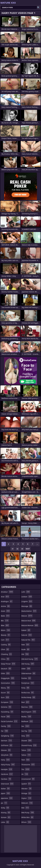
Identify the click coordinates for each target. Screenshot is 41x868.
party (25, 688)
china (5, 659)
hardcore (7, 774)
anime (6, 606)
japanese (7, 798)
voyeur (27, 798)
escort (5, 693)
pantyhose (28, 683)
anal (5, 597)
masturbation (29, 611)
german (7, 741)
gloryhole (7, 755)
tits (26, 769)
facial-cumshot (9, 721)
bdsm (6, 630)
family (6, 726)
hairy (5, 760)
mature (27, 616)
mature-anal (29, 621)
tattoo (26, 755)
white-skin (28, 817)
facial (6, 717)
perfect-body (28, 697)
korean (6, 817)
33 (22, 549)
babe (5, 616)
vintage (26, 793)
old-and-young (30, 659)
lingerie (27, 601)
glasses (6, 750)
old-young (28, 664)
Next (28, 549)
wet (25, 808)
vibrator (27, 789)
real (25, 702)
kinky (5, 808)
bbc (5, 621)
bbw (5, 625)
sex (26, 726)
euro (5, 697)
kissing (6, 812)
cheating (7, 654)
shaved (27, 741)
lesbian (27, 597)
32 (17, 549)
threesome (28, 765)
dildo (5, 673)
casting (6, 645)
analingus (7, 601)
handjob (7, 769)
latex (5, 822)
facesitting (7, 712)
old (25, 654)
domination (8, 683)
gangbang (7, 736)
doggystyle (8, 678)
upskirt (26, 784)
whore (26, 822)
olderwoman (29, 673)
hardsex (6, 779)
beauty (6, 635)
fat (5, 731)
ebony (5, 688)
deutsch (6, 669)
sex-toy (27, 731)
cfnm (5, 649)
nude (26, 649)
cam (5, 640)
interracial (7, 784)
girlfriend (7, 745)
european (7, 702)
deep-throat (8, 664)
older (26, 669)
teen (26, 760)
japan (6, 793)
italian (5, 789)
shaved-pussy (29, 745)
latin (26, 592)
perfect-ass (28, 693)
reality (26, 717)
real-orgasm (29, 712)
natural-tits (28, 640)
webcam (27, 803)
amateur (7, 592)
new (26, 645)
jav (4, 803)
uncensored (28, 779)
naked (26, 630)
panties (26, 678)
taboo (26, 750)
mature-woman (30, 625)
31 (13, 549)
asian (6, 611)
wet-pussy (28, 812)
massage (27, 606)
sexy (26, 736)
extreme (6, 707)
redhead (27, 721)
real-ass (27, 707)
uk (25, 774)
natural (27, 635)
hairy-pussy (8, 765)
